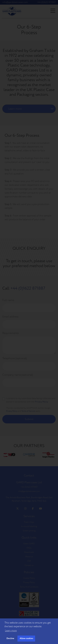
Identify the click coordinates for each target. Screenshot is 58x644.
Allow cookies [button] (26, 638)
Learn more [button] (11, 631)
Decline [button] (10, 638)
